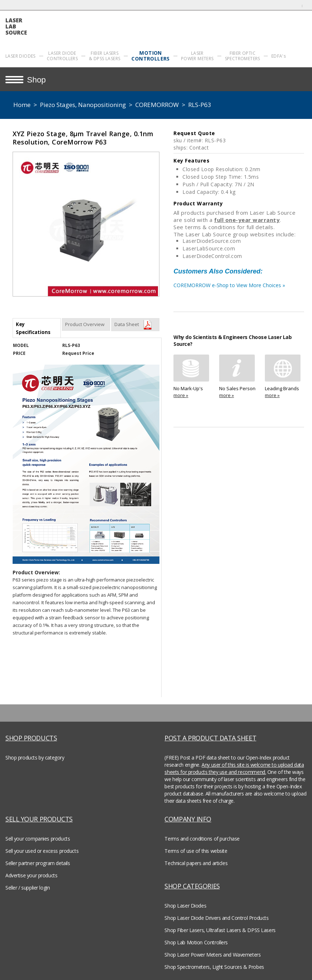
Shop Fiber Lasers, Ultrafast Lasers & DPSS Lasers (220, 930)
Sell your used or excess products (42, 851)
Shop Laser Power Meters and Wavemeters (212, 955)
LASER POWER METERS (197, 56)
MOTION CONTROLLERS (150, 56)
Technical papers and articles (196, 863)
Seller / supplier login (28, 888)
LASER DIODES (21, 56)
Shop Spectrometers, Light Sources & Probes (214, 967)
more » (181, 395)
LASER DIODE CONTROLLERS (62, 56)
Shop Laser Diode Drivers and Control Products (216, 918)
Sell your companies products (38, 839)
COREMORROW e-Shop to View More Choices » (239, 287)
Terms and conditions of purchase (202, 839)
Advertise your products (31, 875)
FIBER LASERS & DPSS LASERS (105, 56)
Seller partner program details (38, 863)
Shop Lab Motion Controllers (196, 942)
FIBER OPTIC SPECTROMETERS (243, 56)
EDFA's (279, 56)
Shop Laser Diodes (185, 906)
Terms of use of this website (196, 851)
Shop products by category (35, 758)
